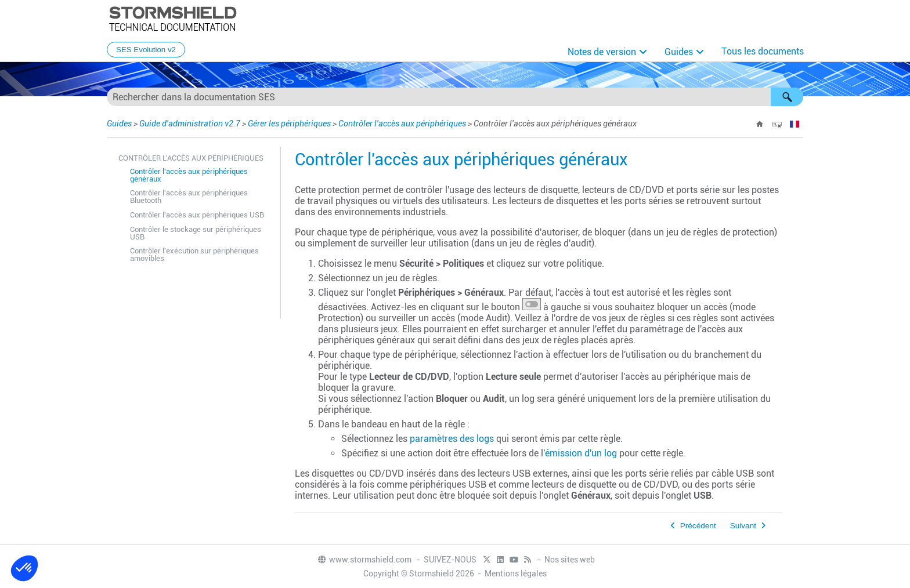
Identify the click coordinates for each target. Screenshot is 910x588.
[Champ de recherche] (455, 97)
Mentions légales (516, 574)
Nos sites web (570, 560)
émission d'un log (581, 453)
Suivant (743, 526)
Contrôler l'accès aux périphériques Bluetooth (189, 197)
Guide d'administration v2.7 (190, 124)
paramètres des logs (452, 439)
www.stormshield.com (364, 560)
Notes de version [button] (602, 52)
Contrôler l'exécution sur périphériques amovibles (194, 255)
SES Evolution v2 (146, 50)
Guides (679, 52)
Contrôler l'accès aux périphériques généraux (189, 175)
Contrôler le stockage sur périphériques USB (196, 233)
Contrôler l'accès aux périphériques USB (197, 215)
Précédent (698, 526)
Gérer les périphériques (289, 124)
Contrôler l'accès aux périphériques (402, 124)
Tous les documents (763, 51)
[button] (787, 97)
